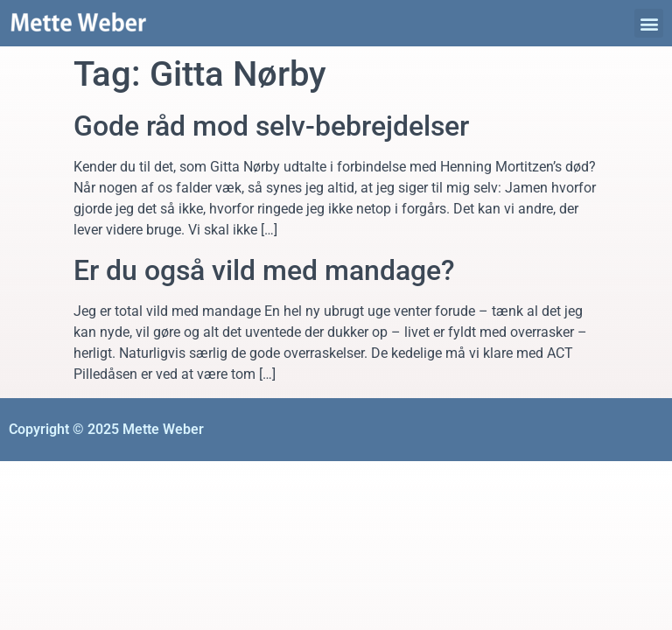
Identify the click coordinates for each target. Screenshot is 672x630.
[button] (649, 23)
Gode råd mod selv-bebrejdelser (271, 126)
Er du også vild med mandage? (264, 270)
